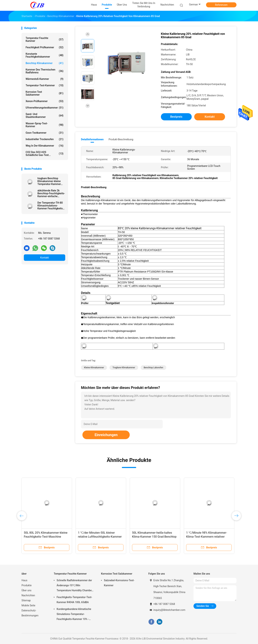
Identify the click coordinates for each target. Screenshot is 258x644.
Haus (24, 580)
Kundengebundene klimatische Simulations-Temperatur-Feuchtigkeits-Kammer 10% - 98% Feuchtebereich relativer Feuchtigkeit (74, 615)
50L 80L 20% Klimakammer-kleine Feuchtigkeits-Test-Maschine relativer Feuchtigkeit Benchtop (46, 537)
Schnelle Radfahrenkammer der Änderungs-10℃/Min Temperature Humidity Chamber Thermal (75, 586)
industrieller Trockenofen (45, 139)
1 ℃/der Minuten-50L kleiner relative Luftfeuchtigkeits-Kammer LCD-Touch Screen (100, 537)
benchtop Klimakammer (45, 63)
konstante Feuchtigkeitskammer (45, 55)
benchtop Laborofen (153, 368)
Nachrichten (28, 595)
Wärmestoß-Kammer (45, 79)
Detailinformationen (92, 139)
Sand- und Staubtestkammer (45, 116)
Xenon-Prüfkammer (45, 101)
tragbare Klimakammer (124, 368)
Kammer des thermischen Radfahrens (45, 71)
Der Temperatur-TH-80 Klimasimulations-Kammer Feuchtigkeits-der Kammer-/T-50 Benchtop (51, 206)
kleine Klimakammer (94, 368)
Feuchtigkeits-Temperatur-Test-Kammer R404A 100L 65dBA (74, 600)
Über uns (26, 590)
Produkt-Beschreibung (121, 139)
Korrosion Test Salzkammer (45, 93)
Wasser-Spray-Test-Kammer (45, 125)
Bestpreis (176, 117)
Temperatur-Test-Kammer (45, 85)
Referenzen (221, 5)
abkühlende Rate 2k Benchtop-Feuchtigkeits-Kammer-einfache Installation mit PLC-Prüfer (51, 193)
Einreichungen (106, 435)
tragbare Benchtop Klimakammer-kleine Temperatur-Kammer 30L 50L (49, 181)
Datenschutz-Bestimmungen (30, 613)
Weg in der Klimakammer (45, 146)
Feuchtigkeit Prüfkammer (45, 47)
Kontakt (44, 258)
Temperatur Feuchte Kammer (45, 39)
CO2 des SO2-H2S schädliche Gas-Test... (45, 154)
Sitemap (26, 600)
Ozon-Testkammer (45, 133)
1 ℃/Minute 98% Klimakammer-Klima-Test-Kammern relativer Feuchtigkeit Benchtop (207, 537)
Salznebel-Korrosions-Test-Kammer (119, 583)
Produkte (27, 585)
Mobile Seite (28, 605)
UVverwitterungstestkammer (45, 108)
